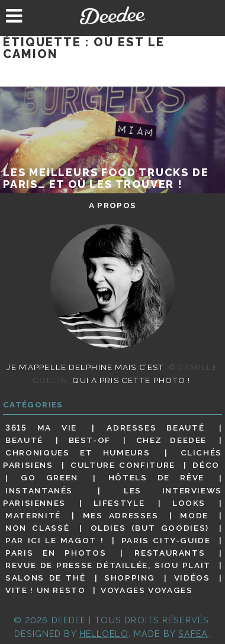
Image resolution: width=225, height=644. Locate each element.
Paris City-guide (166, 540)
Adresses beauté (155, 428)
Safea (193, 634)
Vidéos (192, 578)
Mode (194, 515)
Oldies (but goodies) (150, 528)
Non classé (37, 528)
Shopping (130, 578)
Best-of (90, 440)
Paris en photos (56, 553)
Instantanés (39, 490)
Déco (206, 465)
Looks (189, 503)
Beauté (24, 440)
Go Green (49, 478)
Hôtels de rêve (156, 478)
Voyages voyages (147, 590)
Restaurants (170, 553)
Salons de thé (45, 578)
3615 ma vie (41, 428)
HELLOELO (104, 634)
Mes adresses (121, 515)
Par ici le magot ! (54, 540)
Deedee (113, 15)
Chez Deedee (171, 440)
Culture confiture (123, 465)
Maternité (33, 515)
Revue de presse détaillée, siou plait (108, 565)
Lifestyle (119, 503)
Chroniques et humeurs (78, 452)
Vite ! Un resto (45, 590)
